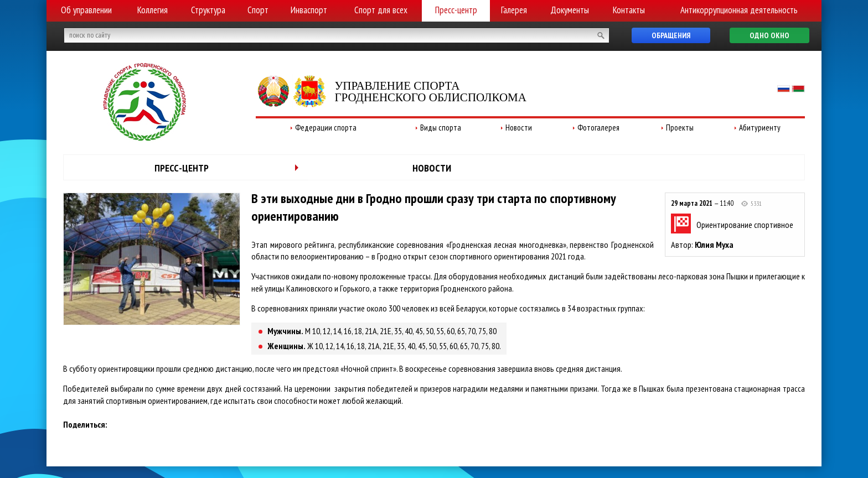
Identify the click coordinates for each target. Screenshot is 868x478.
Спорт (258, 10)
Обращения (671, 35)
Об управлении (86, 10)
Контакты (629, 10)
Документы (570, 10)
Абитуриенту (760, 128)
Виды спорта (441, 128)
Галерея (514, 10)
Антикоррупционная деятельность (739, 10)
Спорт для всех (381, 10)
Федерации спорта (326, 128)
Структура (208, 10)
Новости (519, 128)
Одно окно (769, 35)
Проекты (680, 128)
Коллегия (153, 10)
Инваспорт (309, 10)
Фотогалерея (598, 128)
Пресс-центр (456, 10)
